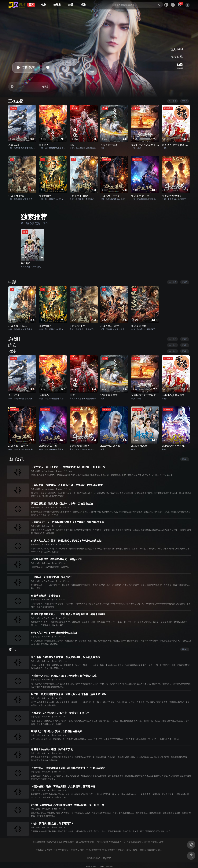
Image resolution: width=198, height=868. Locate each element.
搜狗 (107, 866)
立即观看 (26, 68)
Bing (103, 866)
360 (111, 866)
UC (99, 866)
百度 (95, 866)
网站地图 (89, 866)
